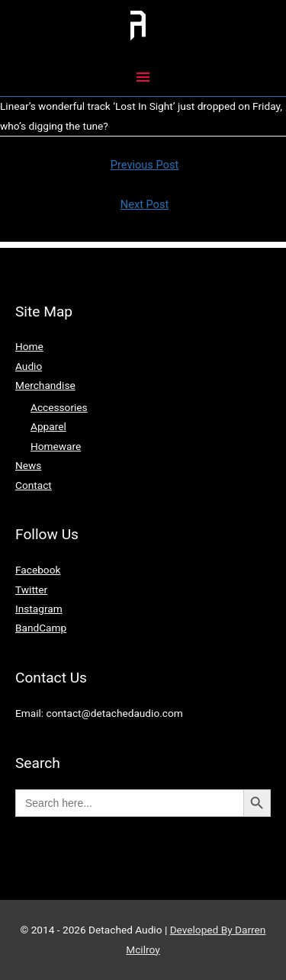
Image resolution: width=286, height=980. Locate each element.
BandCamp (41, 628)
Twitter (31, 590)
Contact (34, 485)
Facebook (38, 570)
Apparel (48, 426)
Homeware (56, 446)
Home (29, 346)
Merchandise (45, 385)
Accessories (59, 407)
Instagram (39, 609)
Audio (29, 366)
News (28, 465)
